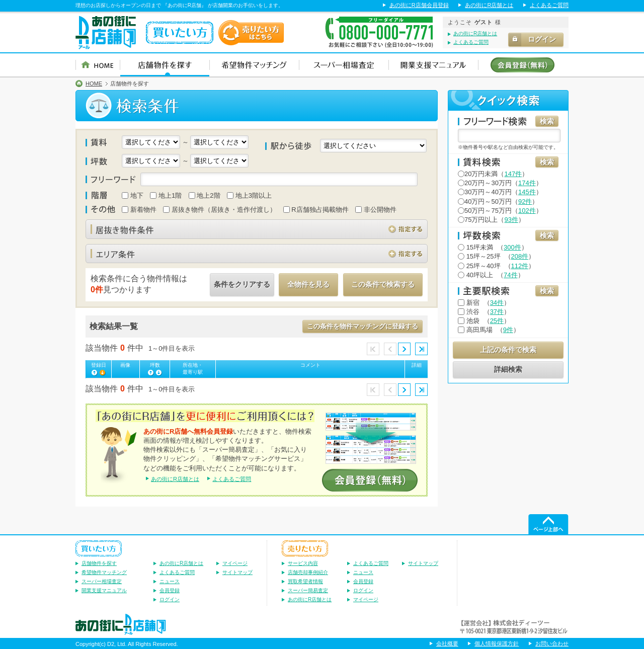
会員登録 (170, 590)
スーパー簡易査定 (308, 590)
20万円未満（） (493, 174)
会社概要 (447, 643)
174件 (527, 183)
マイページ (235, 563)
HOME (94, 84)
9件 (508, 330)
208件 (520, 256)
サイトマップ (237, 572)
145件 (527, 192)
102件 (527, 211)
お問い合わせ (552, 643)
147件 (513, 174)
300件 (512, 247)
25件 (497, 321)
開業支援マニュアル (104, 590)
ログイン (170, 599)
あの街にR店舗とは (489, 5)
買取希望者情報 (305, 581)
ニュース (170, 581)
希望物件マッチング (104, 572)
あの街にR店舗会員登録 (419, 5)
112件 (520, 266)
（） (493, 247)
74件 (510, 275)
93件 (511, 220)
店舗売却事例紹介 (308, 572)
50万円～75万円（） (500, 211)
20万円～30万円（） (500, 183)
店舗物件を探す (99, 563)
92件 (525, 201)
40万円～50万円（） (498, 201)
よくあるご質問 (549, 5)
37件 (497, 312)
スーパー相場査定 (102, 581)
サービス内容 (303, 563)
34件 (497, 303)
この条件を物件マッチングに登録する (363, 326)
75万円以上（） (491, 220)
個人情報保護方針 (497, 643)
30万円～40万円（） (500, 192)
